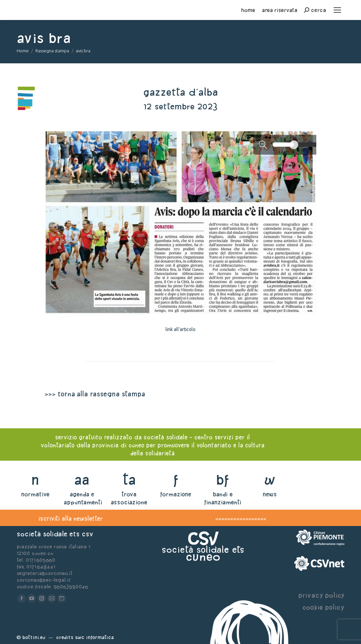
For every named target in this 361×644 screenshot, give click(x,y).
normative (35, 494)
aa (82, 479)
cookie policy (323, 607)
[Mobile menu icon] (337, 10)
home (248, 10)
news (270, 494)
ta (129, 479)
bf (223, 479)
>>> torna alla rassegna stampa (95, 394)
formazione (176, 494)
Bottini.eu (34, 637)
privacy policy (321, 595)
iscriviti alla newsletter (71, 518)
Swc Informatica (94, 637)
